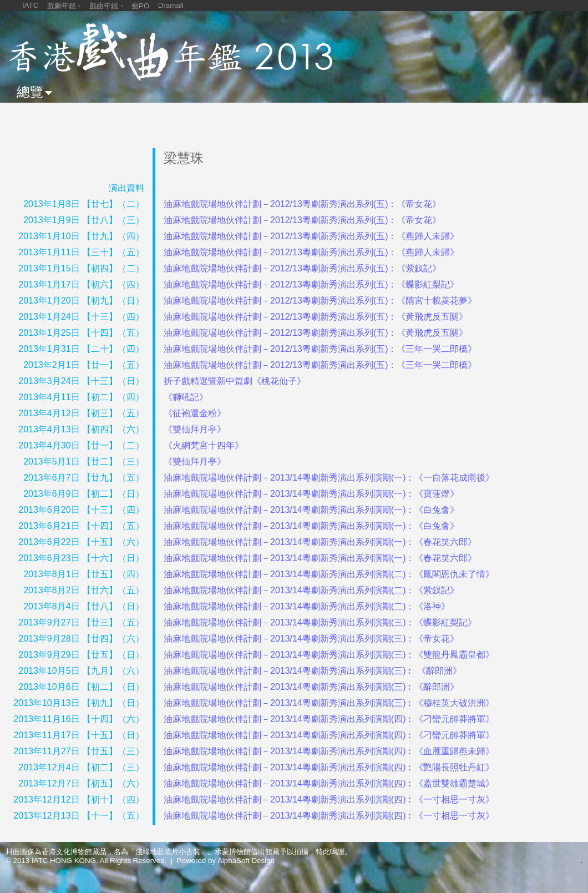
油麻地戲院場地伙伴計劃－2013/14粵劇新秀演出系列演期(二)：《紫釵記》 (311, 590)
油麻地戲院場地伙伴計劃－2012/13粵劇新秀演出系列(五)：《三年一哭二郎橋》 (320, 349)
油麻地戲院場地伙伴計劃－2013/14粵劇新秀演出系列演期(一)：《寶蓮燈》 (311, 494)
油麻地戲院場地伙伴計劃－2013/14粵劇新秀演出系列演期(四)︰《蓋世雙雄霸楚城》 (329, 783)
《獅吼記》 (186, 397)
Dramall (171, 5)
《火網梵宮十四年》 (204, 445)
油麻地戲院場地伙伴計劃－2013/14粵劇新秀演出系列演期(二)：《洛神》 (307, 606)
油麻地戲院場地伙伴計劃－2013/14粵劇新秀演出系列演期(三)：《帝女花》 (311, 639)
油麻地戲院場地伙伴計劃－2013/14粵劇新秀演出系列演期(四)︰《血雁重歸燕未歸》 (329, 751)
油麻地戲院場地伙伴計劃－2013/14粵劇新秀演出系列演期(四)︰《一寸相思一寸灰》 (329, 799)
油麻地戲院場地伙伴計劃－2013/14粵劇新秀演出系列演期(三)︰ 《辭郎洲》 (313, 671)
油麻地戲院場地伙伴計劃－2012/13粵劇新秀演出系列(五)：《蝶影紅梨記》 (311, 284)
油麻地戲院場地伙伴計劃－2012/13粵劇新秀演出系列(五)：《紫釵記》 (303, 268)
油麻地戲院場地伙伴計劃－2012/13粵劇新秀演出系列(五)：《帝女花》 (303, 204)
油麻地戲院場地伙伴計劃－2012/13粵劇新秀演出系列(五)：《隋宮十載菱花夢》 (320, 301)
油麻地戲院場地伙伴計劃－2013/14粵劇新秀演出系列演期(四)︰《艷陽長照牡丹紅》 (329, 767)
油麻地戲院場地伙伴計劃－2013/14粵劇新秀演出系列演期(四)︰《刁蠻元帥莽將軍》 (329, 719)
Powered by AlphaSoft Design (226, 861)
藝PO (140, 6)
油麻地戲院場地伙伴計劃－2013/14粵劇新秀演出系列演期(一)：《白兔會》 (311, 510)
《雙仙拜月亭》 (195, 429)
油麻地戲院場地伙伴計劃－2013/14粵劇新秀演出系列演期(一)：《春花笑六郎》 (320, 542)
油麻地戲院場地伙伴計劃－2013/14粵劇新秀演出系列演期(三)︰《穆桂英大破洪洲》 (329, 703)
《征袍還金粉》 (195, 413)
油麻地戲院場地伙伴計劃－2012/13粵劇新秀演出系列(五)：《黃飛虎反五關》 (316, 317)
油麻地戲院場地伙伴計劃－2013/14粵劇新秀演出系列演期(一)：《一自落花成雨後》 (329, 478)
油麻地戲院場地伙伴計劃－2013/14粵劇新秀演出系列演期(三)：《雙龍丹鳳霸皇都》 (329, 655)
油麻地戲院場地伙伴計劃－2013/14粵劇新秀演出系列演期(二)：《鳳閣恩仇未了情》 (329, 574)
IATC (30, 5)
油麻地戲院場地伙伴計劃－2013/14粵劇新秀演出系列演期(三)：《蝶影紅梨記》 (320, 622)
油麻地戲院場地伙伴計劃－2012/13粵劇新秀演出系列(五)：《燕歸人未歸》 (311, 236)
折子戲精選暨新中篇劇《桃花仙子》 (235, 381)
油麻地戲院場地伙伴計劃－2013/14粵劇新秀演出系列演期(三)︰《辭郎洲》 (311, 687)
